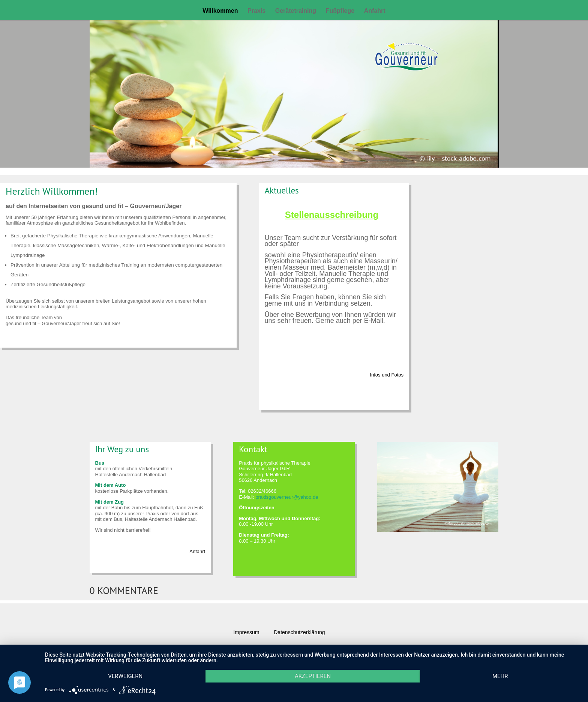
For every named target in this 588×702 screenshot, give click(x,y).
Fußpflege (340, 11)
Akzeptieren (313, 676)
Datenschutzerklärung (299, 632)
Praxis (256, 11)
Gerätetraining (296, 11)
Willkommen (220, 11)
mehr (500, 676)
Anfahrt (375, 11)
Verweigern (125, 676)
